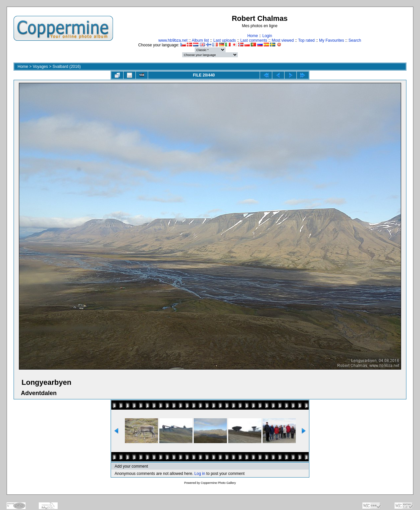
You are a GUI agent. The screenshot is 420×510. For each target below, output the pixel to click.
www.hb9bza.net (173, 40)
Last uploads (225, 40)
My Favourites (331, 40)
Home (253, 36)
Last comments (254, 40)
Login (267, 36)
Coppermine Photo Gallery (218, 483)
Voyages (40, 67)
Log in (200, 474)
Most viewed (283, 40)
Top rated (306, 40)
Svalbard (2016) (66, 67)
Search (355, 40)
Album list (200, 40)
